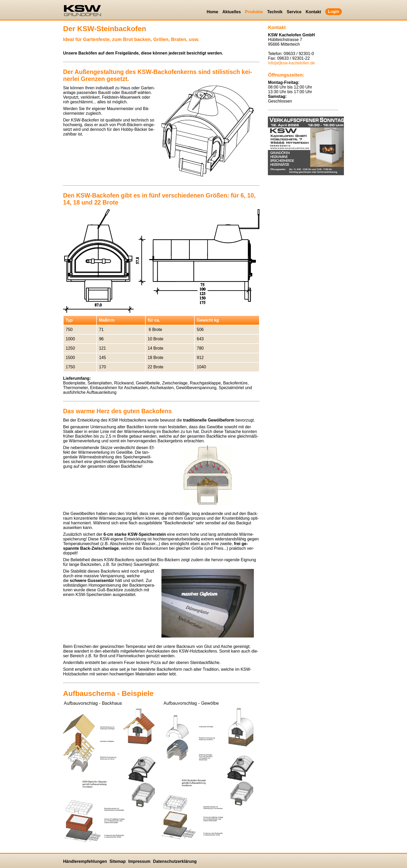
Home (212, 12)
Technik (275, 12)
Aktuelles (232, 12)
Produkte (254, 12)
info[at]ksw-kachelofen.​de (291, 63)
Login (334, 12)
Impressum (139, 861)
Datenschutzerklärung (175, 861)
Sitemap (118, 861)
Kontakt (313, 12)
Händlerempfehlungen (85, 861)
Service (294, 12)
